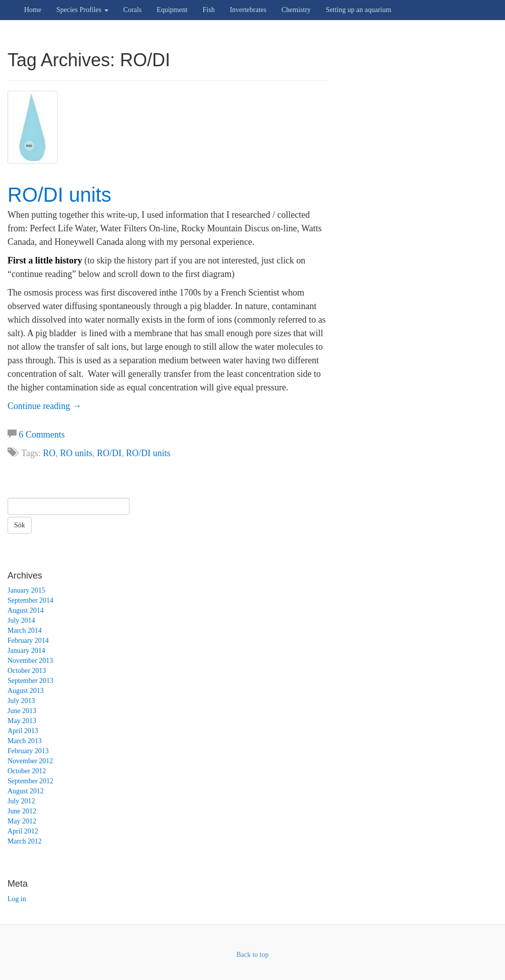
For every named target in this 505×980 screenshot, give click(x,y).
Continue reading (44, 406)
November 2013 (30, 661)
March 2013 (25, 741)
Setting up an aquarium (358, 10)
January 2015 (26, 590)
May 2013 (22, 721)
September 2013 (30, 681)
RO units (76, 453)
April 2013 (23, 731)
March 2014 (25, 631)
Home (33, 10)
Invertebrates (248, 10)
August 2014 (26, 610)
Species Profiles (82, 10)
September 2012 (30, 781)
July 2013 (21, 701)
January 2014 (26, 651)
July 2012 (21, 801)
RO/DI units (59, 195)
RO (49, 453)
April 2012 (23, 831)
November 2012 (30, 761)
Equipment (172, 10)
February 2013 (28, 751)
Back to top (253, 955)
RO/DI (109, 453)
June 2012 (22, 811)
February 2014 (28, 641)
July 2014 (21, 620)
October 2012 (27, 771)
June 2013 (22, 711)
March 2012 (25, 841)
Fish (209, 10)
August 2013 (26, 691)
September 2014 (30, 600)
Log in (17, 899)
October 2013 (27, 671)
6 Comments (42, 435)
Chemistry (296, 10)
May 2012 (22, 821)
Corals (133, 10)
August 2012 (26, 791)
